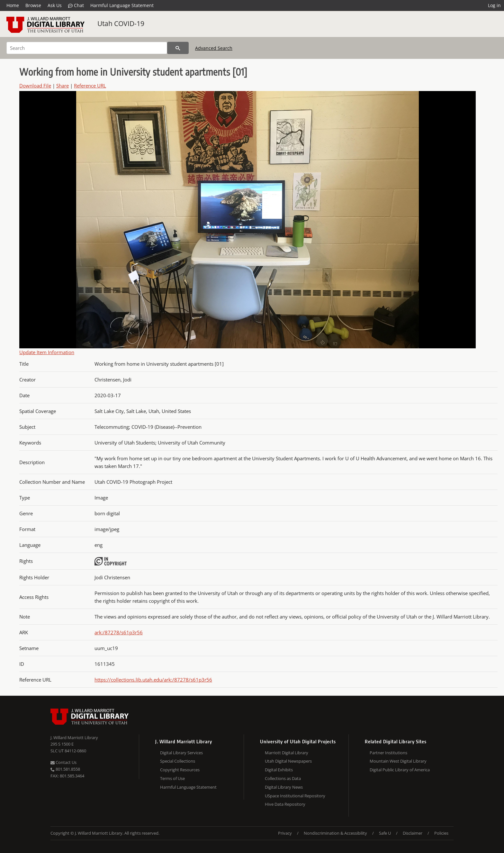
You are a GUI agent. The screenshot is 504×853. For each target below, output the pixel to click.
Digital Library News (284, 787)
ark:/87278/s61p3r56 (119, 632)
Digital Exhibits (279, 770)
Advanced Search (214, 48)
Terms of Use (172, 778)
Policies (441, 833)
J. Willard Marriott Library (74, 738)
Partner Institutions (388, 753)
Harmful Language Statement (122, 5)
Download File (35, 86)
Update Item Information (47, 352)
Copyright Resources (180, 770)
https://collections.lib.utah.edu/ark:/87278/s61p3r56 (153, 680)
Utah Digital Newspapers (288, 761)
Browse (33, 5)
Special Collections (178, 761)
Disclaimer (413, 833)
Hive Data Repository (285, 804)
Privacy (285, 833)
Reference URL (90, 86)
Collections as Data (283, 778)
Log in (494, 5)
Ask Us (55, 5)
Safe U (385, 833)
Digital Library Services (181, 753)
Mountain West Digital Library (398, 761)
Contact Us (63, 762)
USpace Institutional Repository (295, 796)
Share (63, 86)
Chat (76, 5)
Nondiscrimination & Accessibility (335, 833)
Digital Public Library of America (400, 770)
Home (13, 5)
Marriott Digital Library (287, 753)
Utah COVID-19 (121, 23)
